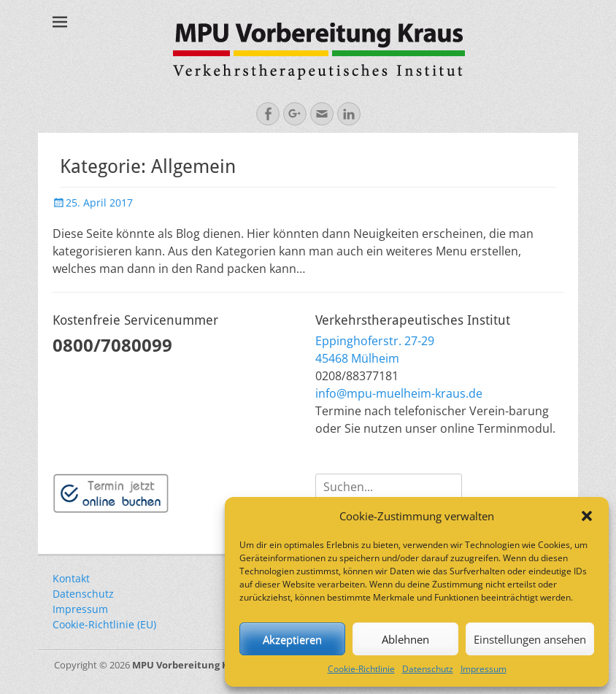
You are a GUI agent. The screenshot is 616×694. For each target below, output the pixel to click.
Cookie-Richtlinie (361, 669)
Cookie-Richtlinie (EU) (104, 624)
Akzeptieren (292, 639)
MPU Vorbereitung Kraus (191, 665)
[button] (587, 516)
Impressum (484, 669)
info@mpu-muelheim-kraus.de (399, 393)
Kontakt (71, 578)
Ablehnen (405, 639)
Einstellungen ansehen (530, 639)
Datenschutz (428, 669)
